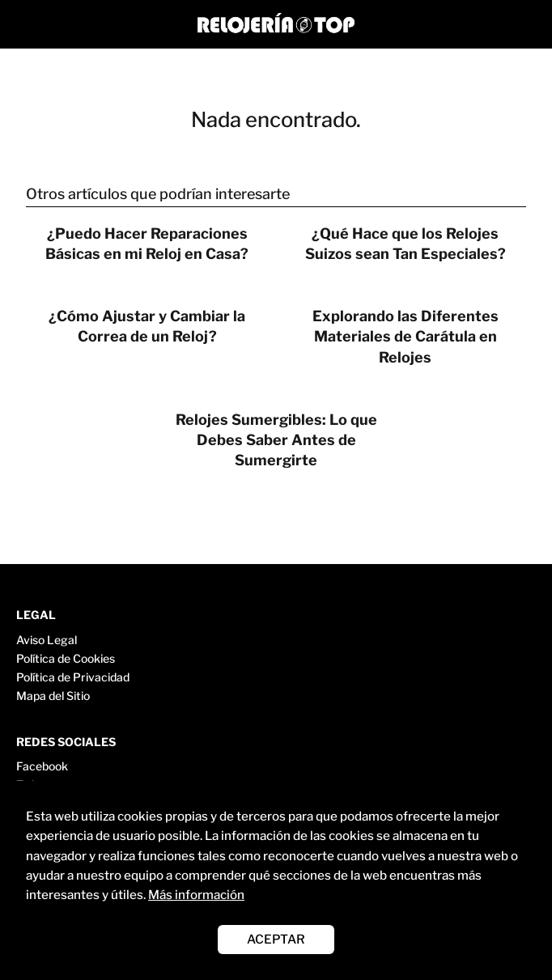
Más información (196, 895)
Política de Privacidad (73, 677)
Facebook (42, 766)
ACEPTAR (276, 939)
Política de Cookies (66, 658)
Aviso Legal (47, 640)
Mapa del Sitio (53, 696)
